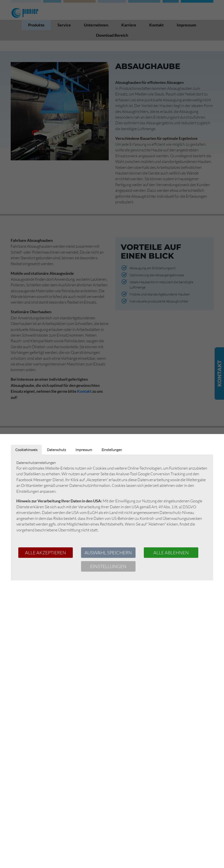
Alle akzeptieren (46, 553)
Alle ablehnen (171, 553)
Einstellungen (108, 566)
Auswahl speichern (108, 553)
